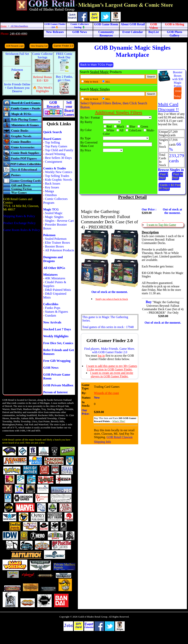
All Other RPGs (54, 268)
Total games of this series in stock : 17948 (108, 327)
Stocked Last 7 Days (57, 329)
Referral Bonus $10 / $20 (43, 79)
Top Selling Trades (57, 176)
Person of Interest (55, 392)
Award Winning (55, 154)
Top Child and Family (59, 150)
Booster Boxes (54, 246)
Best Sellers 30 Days (58, 158)
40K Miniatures (55, 278)
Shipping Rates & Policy (19, 216)
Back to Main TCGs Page (96, 65)
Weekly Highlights (56, 336)
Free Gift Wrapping (57, 361)
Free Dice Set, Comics (58, 343)
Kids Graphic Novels (59, 180)
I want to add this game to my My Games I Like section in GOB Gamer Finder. (112, 368)
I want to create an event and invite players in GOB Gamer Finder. (112, 375)
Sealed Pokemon (56, 239)
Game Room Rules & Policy (22, 230)
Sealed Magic (54, 213)
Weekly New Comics (59, 172)
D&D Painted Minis (58, 290)
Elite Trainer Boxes (57, 243)
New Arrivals (52, 322)
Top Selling (52, 142)
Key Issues (52, 187)
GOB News (51, 368)
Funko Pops (53, 308)
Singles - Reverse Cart (59, 221)
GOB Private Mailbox (58, 385)
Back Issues (53, 183)
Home (4, 26)
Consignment (54, 162)
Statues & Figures (56, 312)
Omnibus (51, 195)
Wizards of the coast (106, 393)
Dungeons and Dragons (53, 259)
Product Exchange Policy (20, 223)
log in (101, 356)
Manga (49, 191)
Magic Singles (54, 217)
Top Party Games (56, 146)
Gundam (50, 315)
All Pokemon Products (59, 250)
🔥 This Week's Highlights (43, 89)
